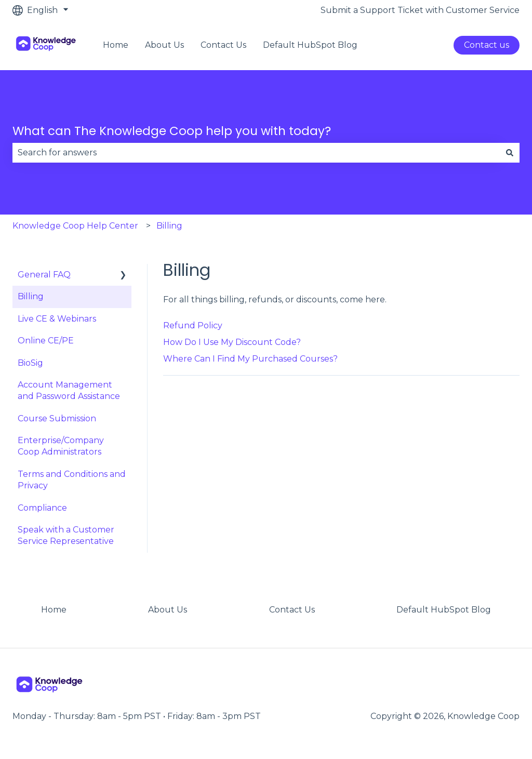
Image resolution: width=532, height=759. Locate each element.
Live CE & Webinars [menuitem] (57, 319)
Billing (169, 226)
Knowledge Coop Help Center (75, 226)
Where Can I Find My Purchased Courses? (250, 359)
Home (116, 45)
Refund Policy (193, 325)
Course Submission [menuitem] (57, 418)
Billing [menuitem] (31, 296)
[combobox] (256, 153)
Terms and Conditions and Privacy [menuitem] (72, 480)
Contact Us (223, 45)
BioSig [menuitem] (30, 363)
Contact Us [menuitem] (292, 610)
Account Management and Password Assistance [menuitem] (69, 390)
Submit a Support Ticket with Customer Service (420, 10)
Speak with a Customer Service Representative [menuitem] (66, 535)
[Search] (510, 153)
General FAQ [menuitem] (44, 275)
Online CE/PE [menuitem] (46, 341)
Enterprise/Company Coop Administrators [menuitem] (61, 446)
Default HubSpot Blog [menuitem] (444, 610)
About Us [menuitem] (168, 610)
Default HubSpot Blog (310, 45)
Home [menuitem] (54, 610)
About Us (164, 45)
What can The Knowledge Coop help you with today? (172, 131)
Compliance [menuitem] (42, 508)
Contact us (487, 45)
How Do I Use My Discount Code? (232, 342)
